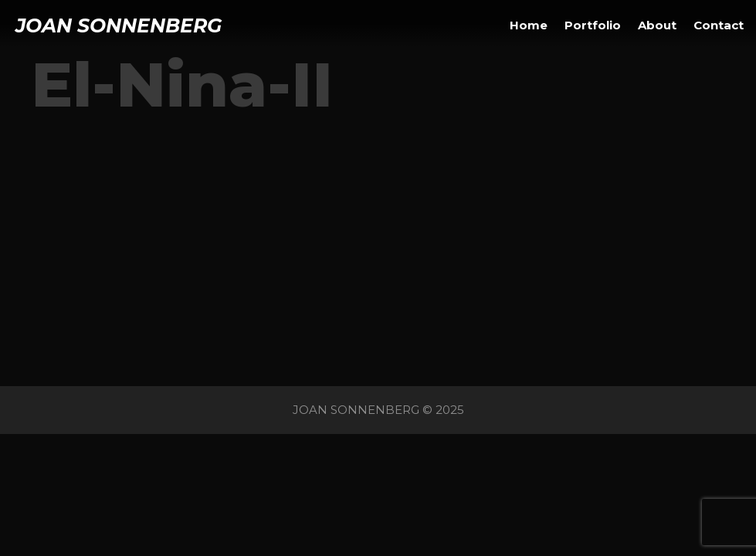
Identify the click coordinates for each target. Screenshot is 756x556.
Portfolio (593, 25)
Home (529, 25)
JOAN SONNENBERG (119, 25)
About (657, 25)
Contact (719, 25)
